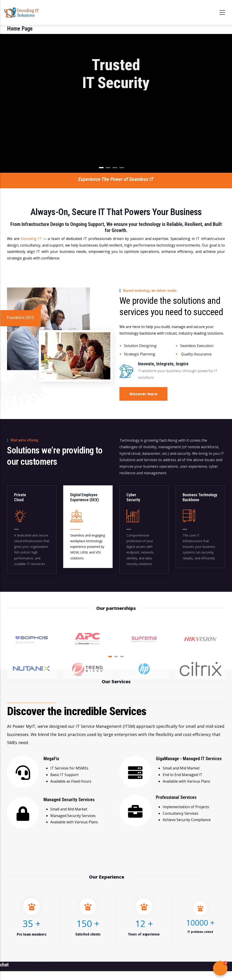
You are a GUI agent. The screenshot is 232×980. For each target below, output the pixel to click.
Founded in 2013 (21, 317)
